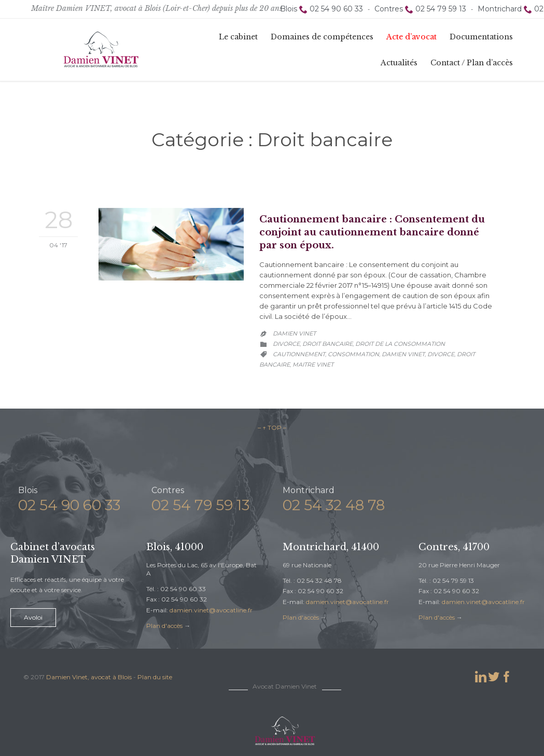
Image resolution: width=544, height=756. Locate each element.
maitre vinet (313, 365)
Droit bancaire (327, 344)
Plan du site (155, 677)
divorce (441, 354)
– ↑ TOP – (272, 428)
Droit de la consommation (400, 344)
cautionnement (299, 354)
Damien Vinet (294, 333)
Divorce (286, 344)
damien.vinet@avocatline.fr (211, 610)
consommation (353, 354)
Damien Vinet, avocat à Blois (89, 677)
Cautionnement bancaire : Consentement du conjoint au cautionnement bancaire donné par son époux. (372, 232)
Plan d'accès (164, 626)
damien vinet (403, 354)
